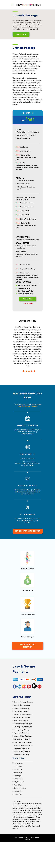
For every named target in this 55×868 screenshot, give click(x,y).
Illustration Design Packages (23, 745)
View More (27, 304)
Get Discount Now (27, 591)
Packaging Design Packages (23, 714)
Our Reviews (18, 766)
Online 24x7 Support (28, 637)
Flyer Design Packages (21, 733)
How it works (18, 779)
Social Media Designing (22, 755)
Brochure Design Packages (23, 724)
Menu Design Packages (22, 739)
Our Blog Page (19, 763)
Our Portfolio (18, 770)
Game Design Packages (22, 748)
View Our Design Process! (28, 406)
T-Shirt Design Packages (22, 717)
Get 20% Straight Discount (27, 531)
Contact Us (18, 794)
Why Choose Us (19, 782)
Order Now (21, 34)
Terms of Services (20, 788)
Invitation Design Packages (23, 736)
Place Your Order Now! (28, 615)
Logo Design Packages (22, 711)
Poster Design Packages (22, 752)
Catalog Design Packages (22, 730)
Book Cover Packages (21, 721)
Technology (18, 773)
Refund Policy (19, 785)
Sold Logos (18, 776)
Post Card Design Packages (23, 742)
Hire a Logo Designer (28, 569)
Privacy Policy (19, 791)
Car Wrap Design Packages (23, 727)
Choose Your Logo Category (23, 702)
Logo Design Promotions (22, 705)
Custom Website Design (22, 708)
